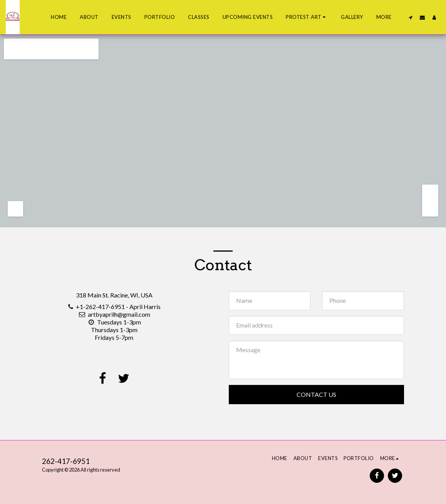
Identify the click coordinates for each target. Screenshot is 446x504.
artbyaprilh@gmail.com (114, 314)
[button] (307, 17)
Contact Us (316, 394)
